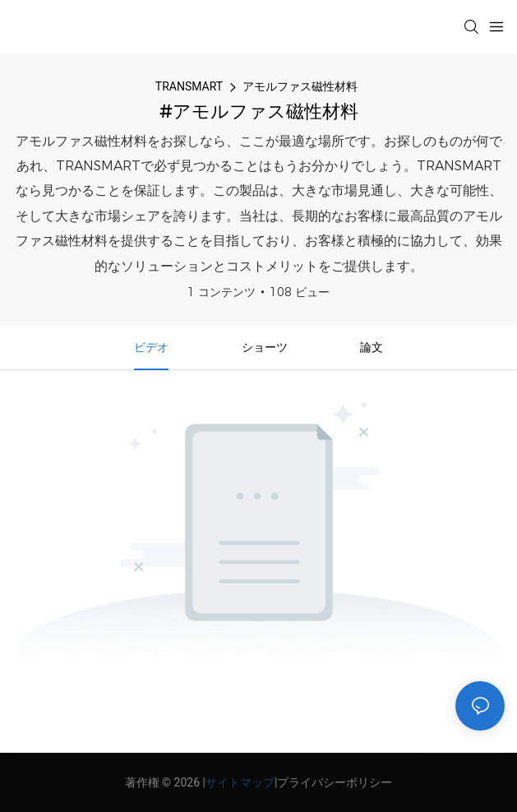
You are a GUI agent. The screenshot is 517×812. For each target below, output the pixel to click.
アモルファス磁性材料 (300, 86)
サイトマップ (240, 782)
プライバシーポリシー (335, 782)
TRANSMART (189, 86)
